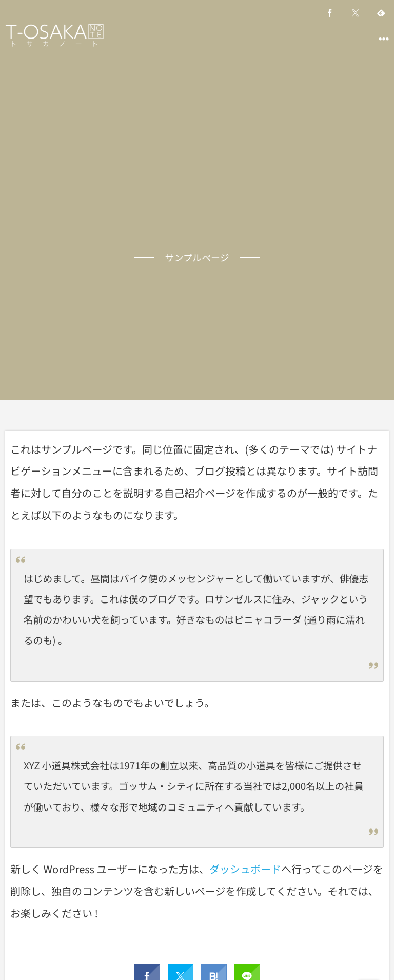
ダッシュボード (245, 869)
